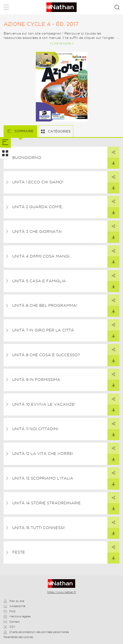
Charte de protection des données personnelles (36, 632)
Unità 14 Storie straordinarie (46, 503)
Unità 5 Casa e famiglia (39, 281)
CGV (9, 627)
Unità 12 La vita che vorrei (43, 454)
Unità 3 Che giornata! (37, 232)
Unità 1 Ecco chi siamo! (38, 182)
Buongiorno (27, 158)
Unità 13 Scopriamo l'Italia (43, 478)
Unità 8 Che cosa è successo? (46, 355)
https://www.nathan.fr (61, 592)
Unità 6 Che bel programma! (45, 305)
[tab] (5, 142)
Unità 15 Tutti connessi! (39, 528)
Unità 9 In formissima (36, 380)
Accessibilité (14, 606)
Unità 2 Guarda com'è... (39, 207)
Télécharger (111, 162)
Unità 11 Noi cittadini (35, 429)
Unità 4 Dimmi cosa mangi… (42, 256)
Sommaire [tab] (23, 131)
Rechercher (117, 7)
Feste (19, 552)
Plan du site (14, 601)
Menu (6, 8)
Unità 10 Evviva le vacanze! (44, 404)
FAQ (9, 611)
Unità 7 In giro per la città (43, 330)
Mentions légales (17, 616)
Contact (12, 622)
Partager (111, 150)
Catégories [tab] (59, 131)
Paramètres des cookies (18, 637)
